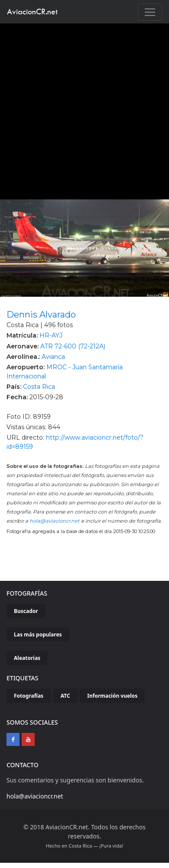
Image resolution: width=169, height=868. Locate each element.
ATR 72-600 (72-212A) (73, 346)
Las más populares (38, 634)
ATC (65, 696)
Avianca (53, 357)
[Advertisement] (81, 109)
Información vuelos (112, 696)
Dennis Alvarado (41, 315)
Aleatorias (27, 658)
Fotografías (29, 696)
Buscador (26, 611)
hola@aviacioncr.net (55, 521)
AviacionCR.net (32, 12)
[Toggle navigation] (150, 12)
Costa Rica (39, 387)
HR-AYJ (51, 335)
